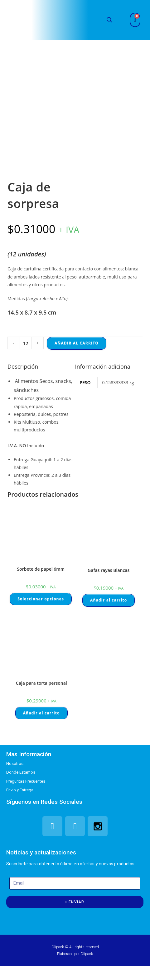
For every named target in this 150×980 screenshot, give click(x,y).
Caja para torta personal (41, 683)
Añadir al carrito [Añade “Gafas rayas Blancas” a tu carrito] (109, 600)
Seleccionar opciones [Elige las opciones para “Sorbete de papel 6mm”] (41, 599)
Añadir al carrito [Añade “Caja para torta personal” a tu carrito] (41, 713)
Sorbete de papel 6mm (41, 569)
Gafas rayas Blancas (109, 570)
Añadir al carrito (77, 343)
